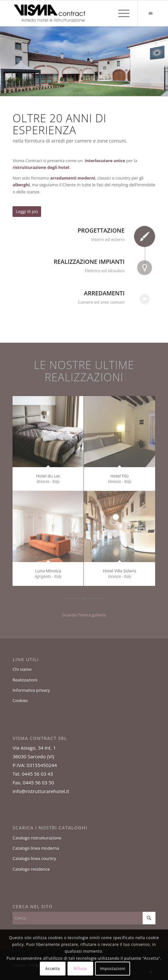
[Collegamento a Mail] (151, 13)
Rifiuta (80, 969)
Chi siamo (22, 669)
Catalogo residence (31, 869)
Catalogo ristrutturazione (37, 838)
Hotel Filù (119, 476)
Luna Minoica (48, 571)
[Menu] (121, 13)
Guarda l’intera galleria (84, 615)
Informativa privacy (31, 690)
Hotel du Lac (48, 476)
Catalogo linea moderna (36, 848)
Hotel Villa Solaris (119, 571)
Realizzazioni (25, 680)
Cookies (20, 700)
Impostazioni (113, 969)
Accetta (53, 969)
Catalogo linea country (34, 858)
